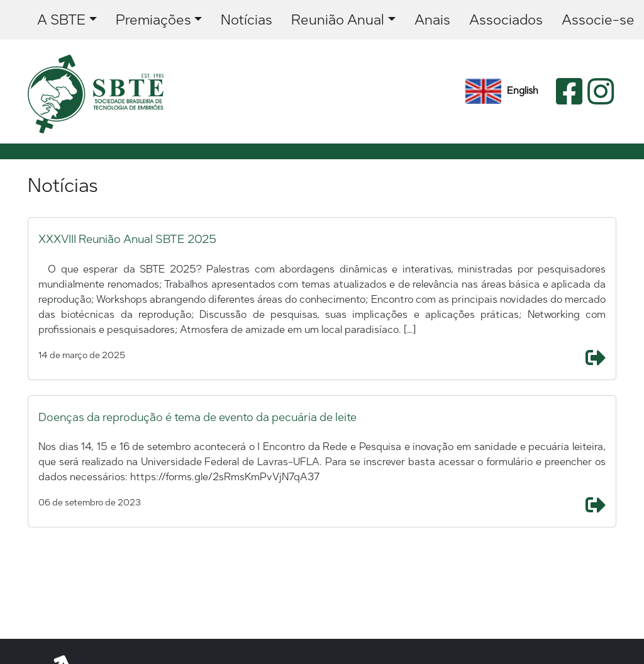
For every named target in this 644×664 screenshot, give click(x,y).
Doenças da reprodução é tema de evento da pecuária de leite (197, 417)
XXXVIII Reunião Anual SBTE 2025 (127, 239)
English (502, 91)
